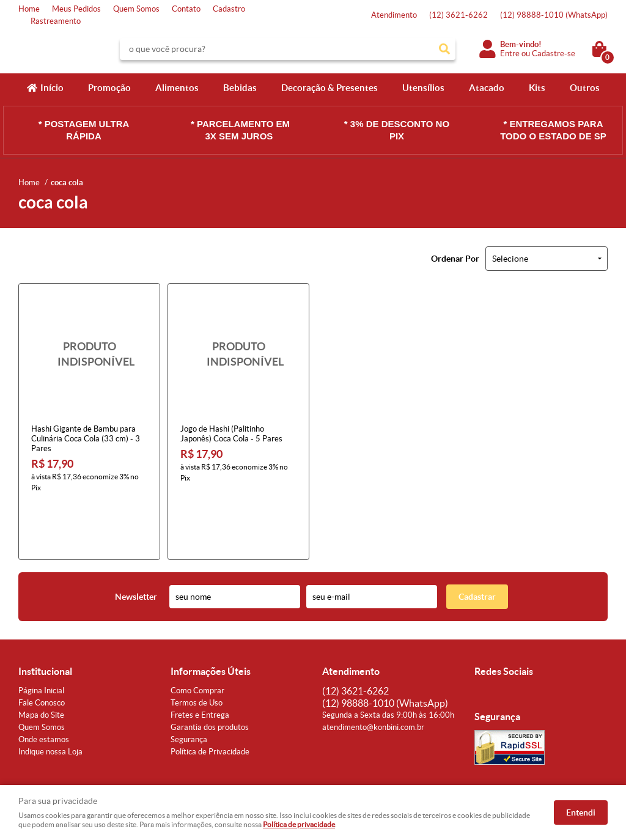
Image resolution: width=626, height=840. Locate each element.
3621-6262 (458, 15)
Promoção (109, 88)
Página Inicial (41, 637)
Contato (186, 9)
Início (52, 88)
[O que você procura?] (444, 49)
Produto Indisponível (89, 354)
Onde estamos (44, 686)
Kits (537, 88)
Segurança (189, 686)
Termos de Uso (197, 649)
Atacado (487, 88)
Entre (510, 53)
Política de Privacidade (210, 698)
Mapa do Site (41, 661)
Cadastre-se (554, 53)
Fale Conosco (42, 649)
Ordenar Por (455, 259)
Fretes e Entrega (200, 661)
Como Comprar (197, 637)
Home (29, 9)
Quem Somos (136, 9)
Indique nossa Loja (50, 698)
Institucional (45, 617)
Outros (585, 88)
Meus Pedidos (76, 9)
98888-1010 (554, 15)
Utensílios (423, 88)
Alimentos (177, 88)
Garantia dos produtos (210, 673)
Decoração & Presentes (330, 88)
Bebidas (240, 88)
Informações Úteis (211, 617)
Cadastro (229, 9)
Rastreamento (56, 21)
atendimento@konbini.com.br (373, 673)
